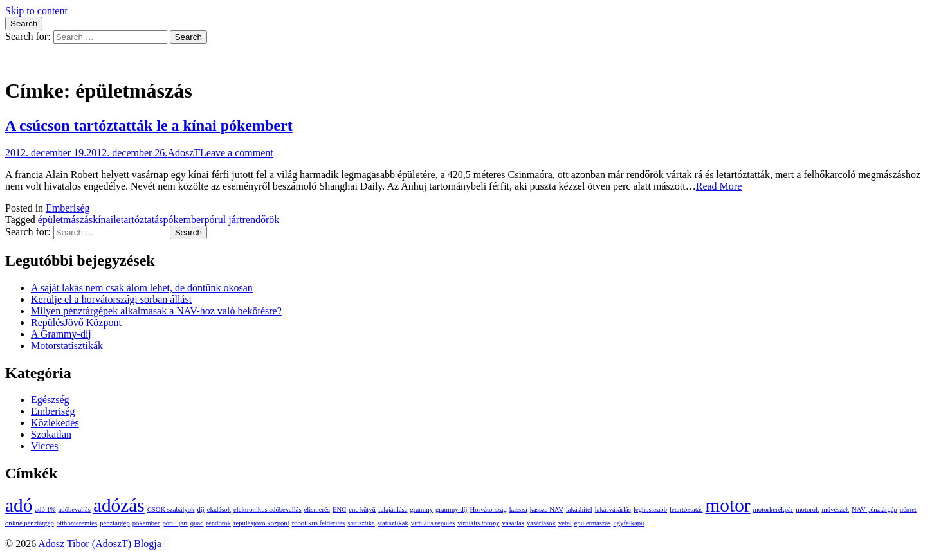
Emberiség (68, 208)
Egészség (50, 400)
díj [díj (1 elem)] (200, 510)
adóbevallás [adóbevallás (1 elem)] (75, 510)
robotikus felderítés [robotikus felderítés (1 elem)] (319, 523)
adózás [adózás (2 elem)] (119, 505)
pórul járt (223, 220)
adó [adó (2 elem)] (19, 505)
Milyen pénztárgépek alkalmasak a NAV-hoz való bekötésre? (156, 311)
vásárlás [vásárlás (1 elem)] (513, 523)
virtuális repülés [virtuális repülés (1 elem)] (433, 523)
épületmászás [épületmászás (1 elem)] (593, 523)
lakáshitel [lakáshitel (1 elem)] (579, 510)
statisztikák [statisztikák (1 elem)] (393, 523)
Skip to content (36, 11)
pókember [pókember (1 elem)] (146, 523)
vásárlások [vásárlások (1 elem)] (541, 523)
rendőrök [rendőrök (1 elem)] (218, 523)
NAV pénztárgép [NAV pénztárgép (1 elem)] (874, 510)
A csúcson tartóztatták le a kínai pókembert (149, 125)
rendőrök (261, 220)
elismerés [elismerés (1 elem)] (317, 510)
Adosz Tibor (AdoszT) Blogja (67, 59)
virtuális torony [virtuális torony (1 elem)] (478, 523)
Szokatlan (51, 434)
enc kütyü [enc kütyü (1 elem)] (362, 510)
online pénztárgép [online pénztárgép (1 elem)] (30, 523)
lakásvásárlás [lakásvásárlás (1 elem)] (613, 510)
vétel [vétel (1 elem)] (565, 523)
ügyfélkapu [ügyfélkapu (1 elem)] (628, 523)
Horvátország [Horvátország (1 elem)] (488, 510)
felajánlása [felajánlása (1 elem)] (393, 510)
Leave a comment (237, 153)
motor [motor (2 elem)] (728, 505)
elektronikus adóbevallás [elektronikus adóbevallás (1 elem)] (268, 510)
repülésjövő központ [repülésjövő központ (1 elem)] (261, 523)
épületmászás (65, 220)
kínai (103, 220)
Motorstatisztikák (67, 346)
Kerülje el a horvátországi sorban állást (111, 299)
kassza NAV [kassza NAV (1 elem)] (547, 510)
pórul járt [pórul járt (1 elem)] (175, 523)
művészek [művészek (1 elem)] (835, 510)
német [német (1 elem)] (908, 510)
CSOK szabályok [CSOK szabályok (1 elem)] (171, 510)
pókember (183, 220)
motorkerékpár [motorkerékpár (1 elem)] (773, 510)
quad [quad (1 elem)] (197, 523)
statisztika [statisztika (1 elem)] (361, 523)
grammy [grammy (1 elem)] (422, 510)
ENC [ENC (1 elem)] (339, 510)
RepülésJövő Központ (76, 322)
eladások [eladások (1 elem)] (219, 510)
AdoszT (184, 153)
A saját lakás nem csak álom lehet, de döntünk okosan (142, 288)
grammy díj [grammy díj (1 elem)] (451, 510)
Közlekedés (55, 423)
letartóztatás (138, 220)
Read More (719, 186)
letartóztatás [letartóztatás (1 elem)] (686, 510)
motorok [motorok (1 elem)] (807, 510)
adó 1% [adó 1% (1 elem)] (45, 510)
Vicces (45, 446)
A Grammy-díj (61, 334)
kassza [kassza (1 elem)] (518, 510)
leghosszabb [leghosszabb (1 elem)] (650, 510)
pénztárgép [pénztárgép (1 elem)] (115, 523)
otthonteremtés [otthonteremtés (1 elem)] (77, 523)
